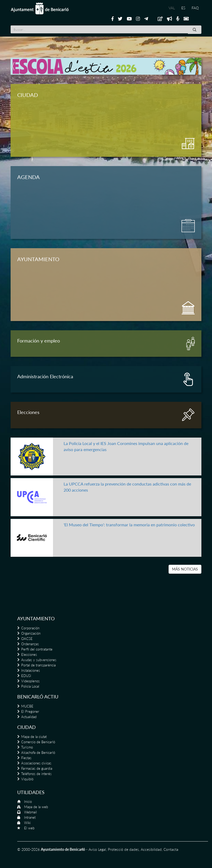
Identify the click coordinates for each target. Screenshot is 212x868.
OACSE (27, 639)
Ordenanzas (30, 644)
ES (183, 8)
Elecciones (29, 655)
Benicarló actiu (38, 697)
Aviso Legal (97, 849)
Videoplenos (30, 681)
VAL (172, 8)
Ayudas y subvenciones (39, 660)
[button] (14, 66)
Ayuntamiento (36, 618)
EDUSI (26, 676)
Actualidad (29, 717)
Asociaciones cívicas (36, 763)
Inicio (28, 802)
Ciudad (26, 727)
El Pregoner (30, 711)
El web (29, 828)
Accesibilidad (151, 849)
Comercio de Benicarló (38, 742)
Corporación (30, 628)
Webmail (30, 812)
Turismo (27, 747)
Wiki (27, 823)
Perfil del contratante (37, 649)
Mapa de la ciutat (34, 737)
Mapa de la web (36, 807)
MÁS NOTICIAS (185, 569)
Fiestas (26, 758)
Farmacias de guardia (37, 768)
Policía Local (30, 686)
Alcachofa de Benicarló (38, 753)
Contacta (171, 849)
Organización (31, 633)
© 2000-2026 (28, 849)
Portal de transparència (38, 665)
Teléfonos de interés (36, 774)
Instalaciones (31, 670)
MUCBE (27, 706)
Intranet (30, 817)
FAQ (195, 8)
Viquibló (27, 779)
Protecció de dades (123, 849)
